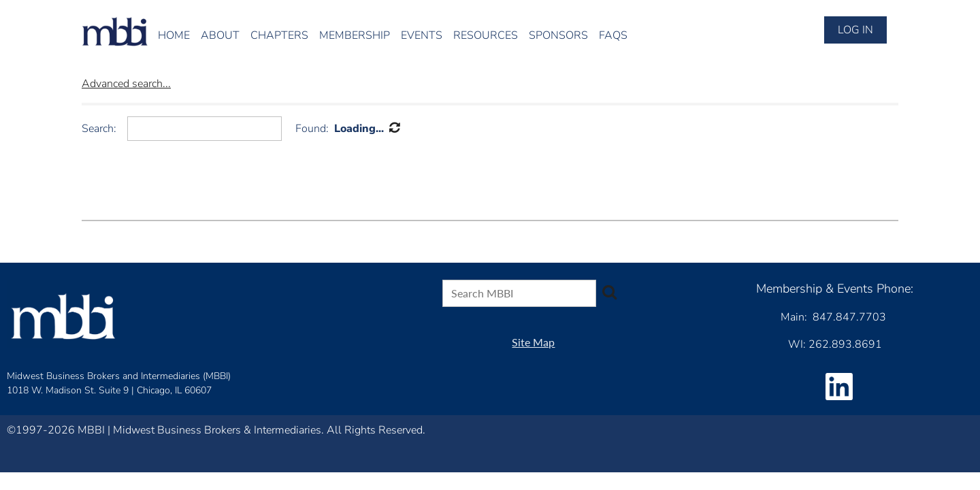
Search (609, 292)
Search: (99, 129)
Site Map (533, 342)
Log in (855, 30)
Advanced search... (126, 84)
